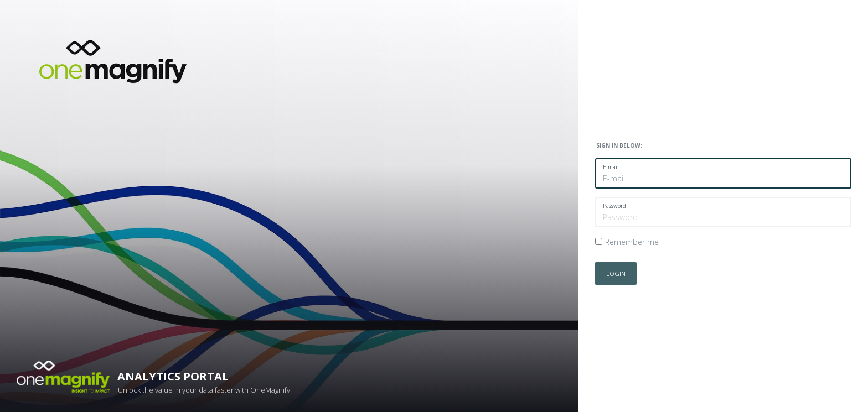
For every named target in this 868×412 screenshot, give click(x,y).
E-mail (611, 167)
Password (614, 206)
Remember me (632, 242)
